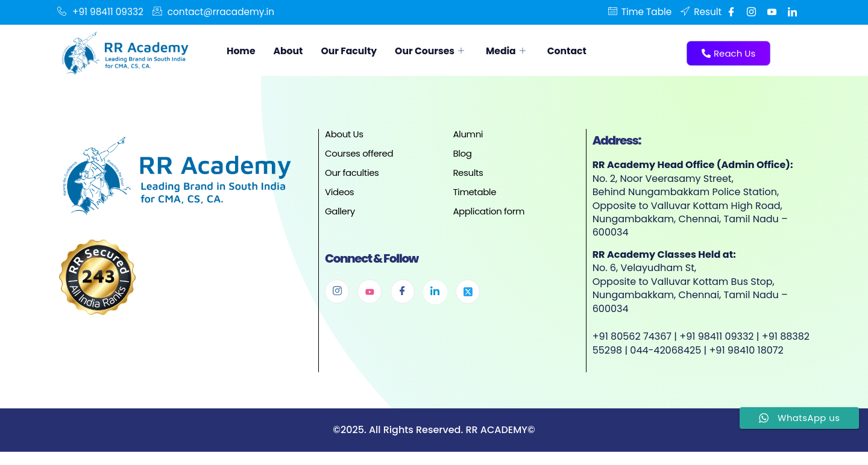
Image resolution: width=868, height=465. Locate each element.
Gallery (340, 211)
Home (243, 51)
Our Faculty (362, 51)
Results (468, 173)
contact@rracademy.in (220, 12)
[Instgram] (751, 12)
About (295, 51)
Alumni (468, 134)
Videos (339, 192)
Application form (489, 211)
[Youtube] (772, 12)
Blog (462, 153)
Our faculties (352, 173)
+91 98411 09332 (102, 12)
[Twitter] (468, 292)
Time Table (636, 12)
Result (700, 12)
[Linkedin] (792, 12)
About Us (344, 134)
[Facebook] (731, 12)
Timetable (474, 192)
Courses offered (359, 153)
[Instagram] (337, 292)
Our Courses (451, 51)
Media (534, 51)
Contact (601, 51)
